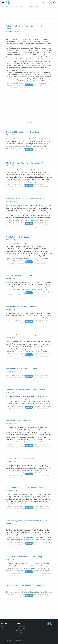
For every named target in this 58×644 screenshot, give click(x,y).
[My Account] (55, 3)
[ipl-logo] (7, 3)
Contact (3, 629)
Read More (29, 150)
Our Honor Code (20, 631)
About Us (4, 626)
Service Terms (20, 635)
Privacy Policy (19, 633)
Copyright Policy (20, 626)
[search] (51, 3)
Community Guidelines (22, 629)
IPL (2, 7)
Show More (29, 85)
